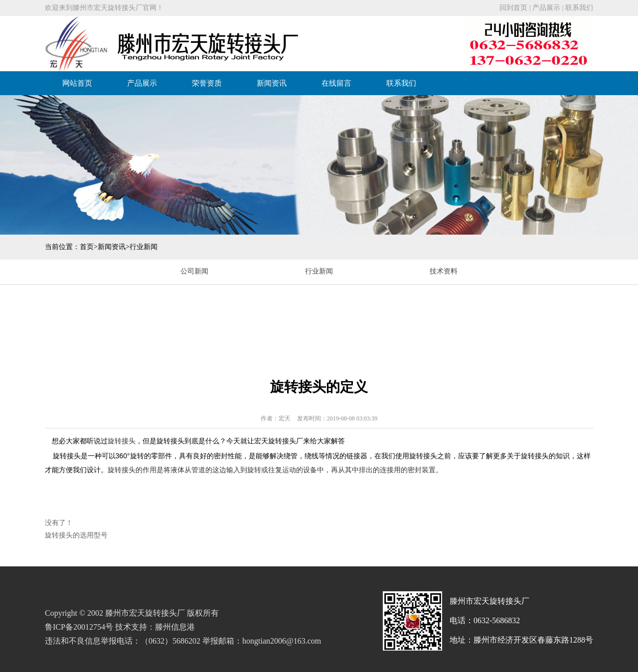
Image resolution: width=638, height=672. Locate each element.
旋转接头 (122, 441)
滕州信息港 (175, 627)
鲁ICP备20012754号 (79, 627)
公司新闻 (194, 271)
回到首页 (513, 8)
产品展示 (546, 8)
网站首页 (77, 83)
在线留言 (336, 83)
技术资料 (444, 271)
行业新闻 (144, 247)
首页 (87, 247)
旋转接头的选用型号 (76, 535)
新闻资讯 (272, 83)
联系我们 (579, 8)
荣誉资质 (207, 83)
